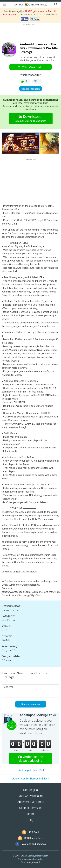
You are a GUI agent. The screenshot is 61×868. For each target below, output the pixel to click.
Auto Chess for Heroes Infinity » (31, 779)
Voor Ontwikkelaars (30, 796)
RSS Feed (34, 832)
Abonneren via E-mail (30, 802)
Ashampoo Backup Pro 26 (38, 715)
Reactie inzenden (31, 89)
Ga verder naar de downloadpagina (31, 759)
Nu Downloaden (30, 119)
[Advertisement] (30, 34)
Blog (30, 820)
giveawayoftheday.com (37, 856)
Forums (30, 814)
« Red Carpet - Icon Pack (30, 770)
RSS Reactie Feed (34, 838)
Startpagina (30, 790)
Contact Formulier (30, 808)
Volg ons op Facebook (34, 844)
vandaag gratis (30, 67)
